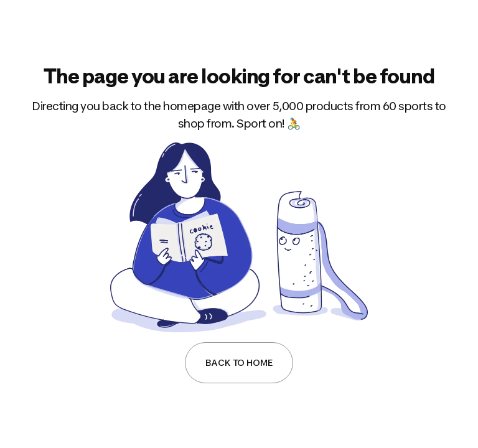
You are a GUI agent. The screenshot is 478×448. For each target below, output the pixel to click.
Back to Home (239, 362)
